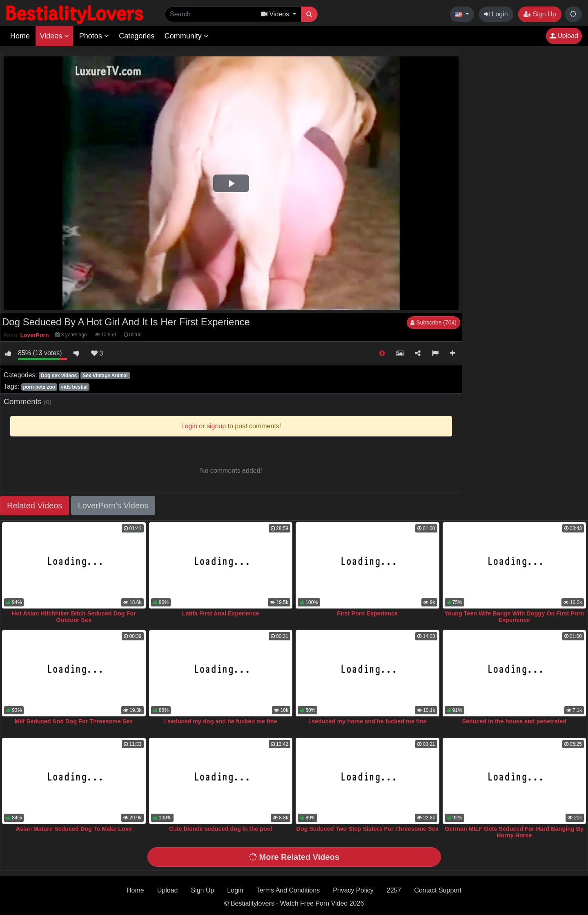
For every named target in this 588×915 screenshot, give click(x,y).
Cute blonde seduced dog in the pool (221, 829)
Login (496, 14)
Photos (94, 36)
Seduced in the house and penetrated (514, 721)
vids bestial (74, 387)
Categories (137, 36)
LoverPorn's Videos (113, 506)
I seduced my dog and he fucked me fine (221, 721)
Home (20, 36)
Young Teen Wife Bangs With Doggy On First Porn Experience (514, 617)
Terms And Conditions (288, 890)
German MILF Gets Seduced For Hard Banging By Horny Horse (514, 832)
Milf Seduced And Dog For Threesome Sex (74, 721)
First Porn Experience (367, 613)
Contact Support (438, 890)
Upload (564, 36)
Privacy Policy (353, 890)
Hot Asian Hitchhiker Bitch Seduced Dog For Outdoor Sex (74, 617)
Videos (54, 36)
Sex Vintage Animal (105, 376)
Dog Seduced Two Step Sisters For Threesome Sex (367, 829)
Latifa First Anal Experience (221, 613)
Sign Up (540, 14)
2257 (394, 890)
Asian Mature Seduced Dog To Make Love (74, 829)
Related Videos (35, 506)
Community (187, 36)
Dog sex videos (59, 376)
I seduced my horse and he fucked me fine (367, 721)
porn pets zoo (39, 387)
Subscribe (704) (433, 322)
